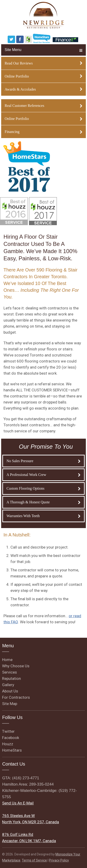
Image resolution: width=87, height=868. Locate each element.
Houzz (8, 744)
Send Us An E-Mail (18, 803)
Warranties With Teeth (43, 516)
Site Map (10, 704)
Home (7, 660)
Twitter (8, 731)
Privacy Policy (59, 860)
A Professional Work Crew (43, 475)
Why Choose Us (16, 666)
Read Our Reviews (43, 63)
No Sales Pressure (43, 461)
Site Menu (43, 50)
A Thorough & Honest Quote (43, 502)
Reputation (11, 678)
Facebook (11, 738)
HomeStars (12, 750)
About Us (10, 691)
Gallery (8, 685)
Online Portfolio (43, 76)
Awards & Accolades (43, 89)
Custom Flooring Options (43, 488)
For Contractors (16, 697)
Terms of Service (34, 860)
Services (10, 672)
